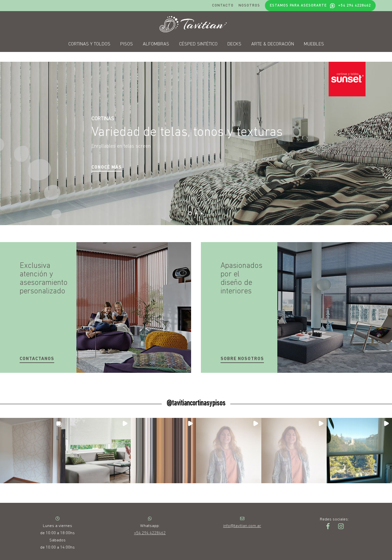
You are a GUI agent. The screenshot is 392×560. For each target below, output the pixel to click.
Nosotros (249, 5)
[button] (107, 168)
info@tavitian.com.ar (242, 526)
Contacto (223, 5)
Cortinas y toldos (89, 44)
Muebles (314, 44)
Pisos (127, 44)
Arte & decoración (273, 44)
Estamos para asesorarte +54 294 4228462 (320, 5)
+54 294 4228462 (150, 533)
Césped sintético (198, 44)
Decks (234, 44)
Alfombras (156, 44)
